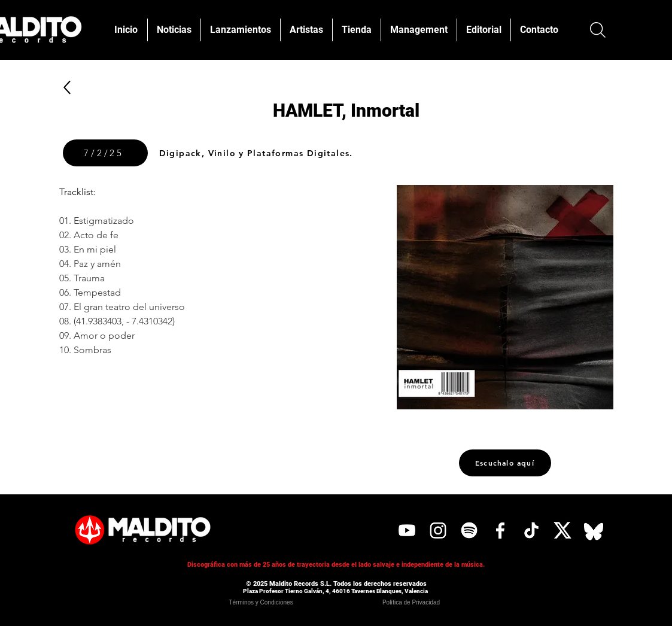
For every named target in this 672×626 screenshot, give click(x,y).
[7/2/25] (105, 153)
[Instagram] (438, 530)
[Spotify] (469, 530)
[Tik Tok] (531, 530)
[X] (562, 530)
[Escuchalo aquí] (505, 463)
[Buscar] (598, 30)
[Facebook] (500, 530)
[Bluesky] (594, 530)
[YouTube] (407, 530)
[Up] (67, 87)
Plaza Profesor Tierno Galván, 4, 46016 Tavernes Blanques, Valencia (335, 591)
